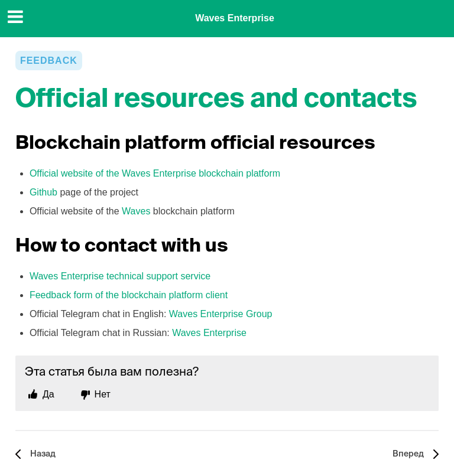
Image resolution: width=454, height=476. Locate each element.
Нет (103, 394)
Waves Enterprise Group (221, 314)
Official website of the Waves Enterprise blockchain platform (155, 173)
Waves (136, 211)
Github (43, 192)
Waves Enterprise (235, 18)
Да (48, 394)
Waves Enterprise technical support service (120, 276)
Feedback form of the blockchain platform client (129, 295)
